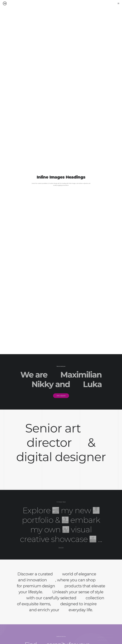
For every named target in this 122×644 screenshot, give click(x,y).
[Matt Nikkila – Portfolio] (5, 3)
